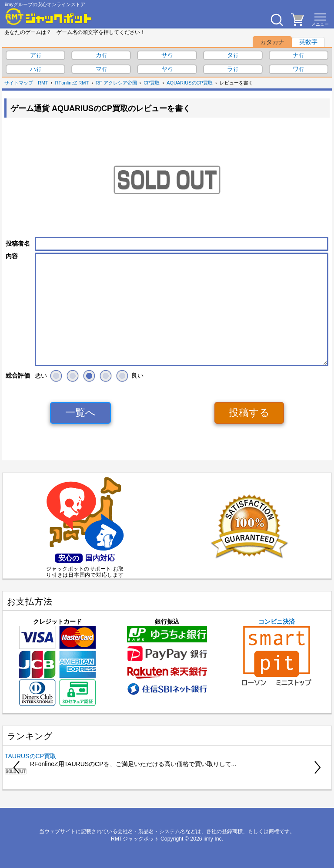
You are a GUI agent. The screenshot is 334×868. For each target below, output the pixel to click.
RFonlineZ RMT (72, 83)
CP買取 (152, 83)
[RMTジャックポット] (49, 17)
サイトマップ (19, 83)
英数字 (308, 42)
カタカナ (272, 42)
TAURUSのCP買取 (30, 756)
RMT (43, 83)
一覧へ (80, 412)
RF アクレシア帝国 (116, 83)
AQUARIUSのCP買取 (190, 83)
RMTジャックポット (135, 839)
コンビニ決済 (277, 652)
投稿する (249, 412)
